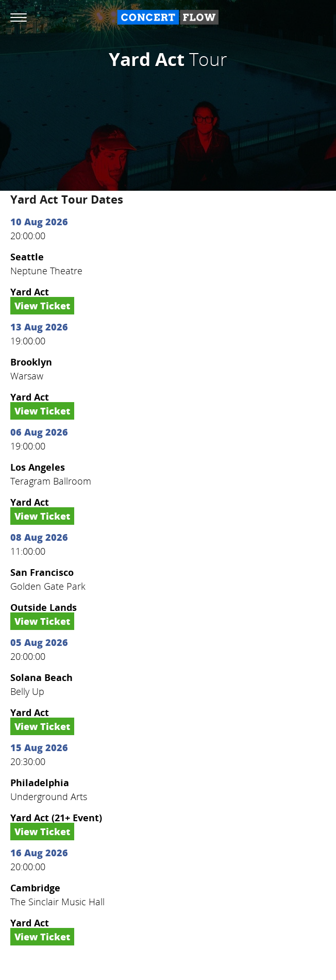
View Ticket (42, 306)
